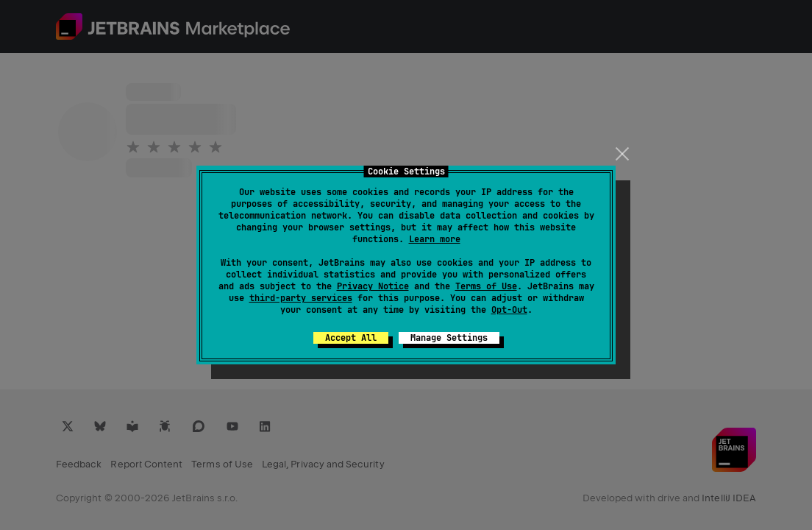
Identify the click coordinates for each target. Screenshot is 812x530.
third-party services (301, 298)
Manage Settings (449, 338)
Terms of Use (486, 286)
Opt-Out (509, 310)
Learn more (435, 239)
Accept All (351, 338)
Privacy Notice (373, 286)
